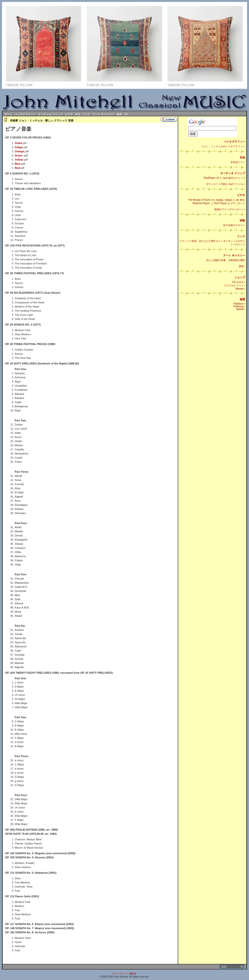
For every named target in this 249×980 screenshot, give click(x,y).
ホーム (8, 114)
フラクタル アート (234, 286)
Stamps (240, 289)
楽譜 (242, 299)
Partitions (239, 304)
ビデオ (69, 114)
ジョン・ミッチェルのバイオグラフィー (223, 146)
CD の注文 (238, 282)
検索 (119, 114)
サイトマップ (120, 974)
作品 (78, 114)
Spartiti (240, 309)
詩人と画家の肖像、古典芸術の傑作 (226, 260)
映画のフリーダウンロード (229, 209)
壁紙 (241, 266)
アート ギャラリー (103, 114)
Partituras (238, 306)
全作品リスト (238, 162)
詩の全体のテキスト (234, 225)
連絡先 (133, 974)
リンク (86, 114)
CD (126, 114)
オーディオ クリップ (50, 114)
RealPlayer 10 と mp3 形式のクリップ (225, 178)
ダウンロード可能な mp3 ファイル (225, 184)
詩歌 (242, 220)
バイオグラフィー (25, 114)
